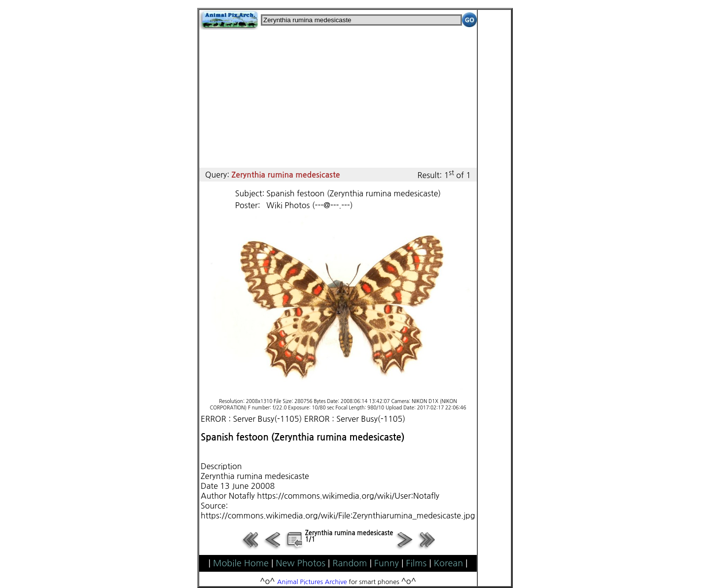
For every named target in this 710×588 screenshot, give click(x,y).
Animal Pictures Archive (312, 582)
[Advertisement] (338, 99)
